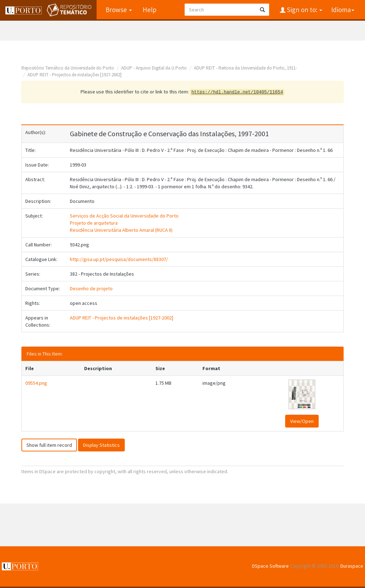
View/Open (302, 421)
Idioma (343, 10)
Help (150, 10)
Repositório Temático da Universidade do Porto (68, 68)
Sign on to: (304, 10)
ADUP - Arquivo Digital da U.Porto (154, 68)
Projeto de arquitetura (94, 223)
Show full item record (49, 445)
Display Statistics (101, 445)
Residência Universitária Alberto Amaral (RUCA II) (121, 230)
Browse (119, 10)
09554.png (36, 383)
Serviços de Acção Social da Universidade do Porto (124, 216)
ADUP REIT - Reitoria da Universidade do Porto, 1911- (245, 68)
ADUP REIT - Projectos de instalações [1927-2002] (74, 75)
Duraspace (352, 566)
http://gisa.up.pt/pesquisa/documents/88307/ (119, 259)
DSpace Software (270, 566)
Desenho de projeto (91, 288)
